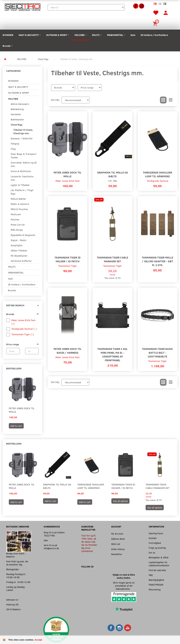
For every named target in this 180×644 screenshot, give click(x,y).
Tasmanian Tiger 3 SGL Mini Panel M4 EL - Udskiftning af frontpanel (112, 354)
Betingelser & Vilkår (159, 557)
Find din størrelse (157, 570)
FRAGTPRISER (156, 585)
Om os (152, 553)
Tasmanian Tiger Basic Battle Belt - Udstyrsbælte (158, 353)
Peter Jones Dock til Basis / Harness (68, 351)
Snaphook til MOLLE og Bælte (113, 174)
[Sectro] (22, 7)
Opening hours (156, 533)
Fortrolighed (155, 543)
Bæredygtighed (156, 580)
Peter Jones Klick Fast (68, 181)
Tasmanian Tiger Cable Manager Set (112, 259)
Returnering (155, 589)
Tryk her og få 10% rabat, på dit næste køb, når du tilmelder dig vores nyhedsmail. (89, 543)
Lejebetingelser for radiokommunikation (159, 564)
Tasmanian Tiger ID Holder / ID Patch (68, 259)
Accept (38, 640)
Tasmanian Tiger (68, 266)
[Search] (123, 7)
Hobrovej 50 (12, 604)
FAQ (151, 575)
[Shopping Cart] (156, 23)
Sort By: (55, 100)
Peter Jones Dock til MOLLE (22, 410)
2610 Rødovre (13, 609)
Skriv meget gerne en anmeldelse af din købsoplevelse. (124, 586)
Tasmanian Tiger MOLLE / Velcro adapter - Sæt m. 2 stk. (157, 261)
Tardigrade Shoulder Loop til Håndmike (157, 174)
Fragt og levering (157, 548)
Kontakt (153, 538)
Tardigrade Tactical (158, 181)
